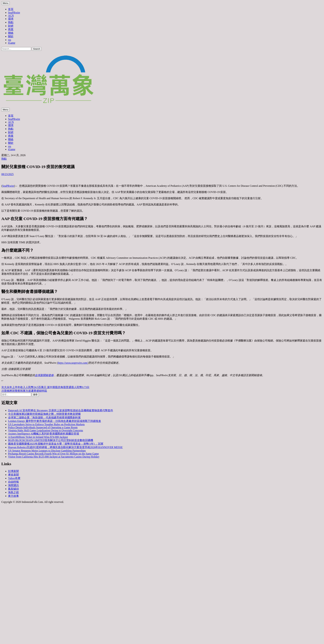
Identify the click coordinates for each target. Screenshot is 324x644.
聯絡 (11, 33)
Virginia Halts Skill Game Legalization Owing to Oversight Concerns (46, 430)
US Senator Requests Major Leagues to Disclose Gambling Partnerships (47, 451)
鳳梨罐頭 (13, 489)
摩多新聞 (13, 475)
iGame (12, 43)
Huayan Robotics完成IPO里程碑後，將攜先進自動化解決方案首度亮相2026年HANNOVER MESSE (65, 447)
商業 (11, 29)
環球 (11, 19)
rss (10, 40)
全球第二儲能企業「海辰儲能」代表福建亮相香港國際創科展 (44, 417)
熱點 (11, 22)
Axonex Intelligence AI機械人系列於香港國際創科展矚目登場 (44, 434)
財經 (11, 26)
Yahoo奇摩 (14, 478)
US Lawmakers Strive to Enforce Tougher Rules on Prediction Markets (46, 424)
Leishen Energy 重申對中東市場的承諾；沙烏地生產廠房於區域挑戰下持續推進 (55, 421)
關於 (11, 36)
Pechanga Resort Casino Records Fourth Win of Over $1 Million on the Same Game (53, 454)
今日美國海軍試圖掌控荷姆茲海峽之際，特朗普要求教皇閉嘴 (44, 414)
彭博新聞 (13, 471)
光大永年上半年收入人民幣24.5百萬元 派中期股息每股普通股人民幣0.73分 (45, 387)
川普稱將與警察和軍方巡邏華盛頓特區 (24, 391)
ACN (11, 16)
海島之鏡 (13, 492)
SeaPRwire (14, 13)
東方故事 (13, 496)
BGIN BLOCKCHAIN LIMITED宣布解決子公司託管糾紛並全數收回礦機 (51, 440)
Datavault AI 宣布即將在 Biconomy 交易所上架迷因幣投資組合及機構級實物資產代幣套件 (61, 410)
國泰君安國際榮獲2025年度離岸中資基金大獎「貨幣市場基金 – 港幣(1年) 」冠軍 (56, 444)
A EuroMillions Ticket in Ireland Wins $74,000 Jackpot (38, 437)
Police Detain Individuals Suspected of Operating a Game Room (43, 427)
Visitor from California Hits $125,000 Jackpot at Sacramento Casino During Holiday (54, 457)
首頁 (11, 9)
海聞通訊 (13, 485)
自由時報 (13, 482)
